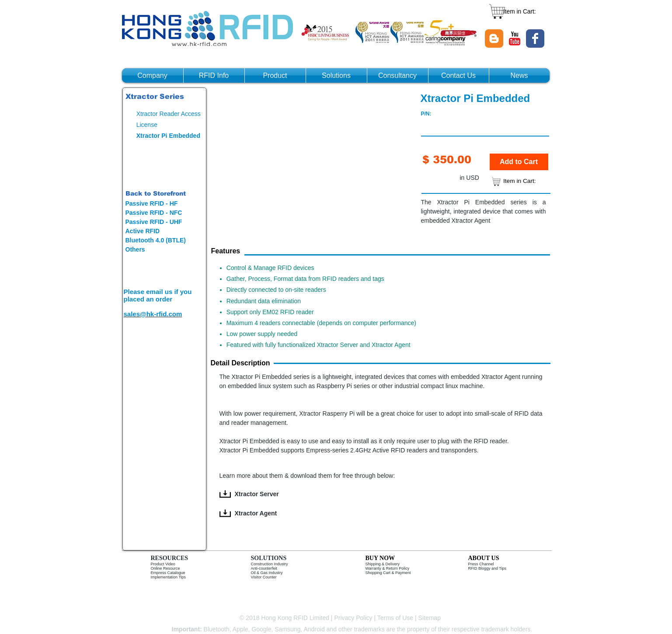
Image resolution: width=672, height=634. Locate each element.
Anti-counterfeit (264, 568)
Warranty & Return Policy (388, 568)
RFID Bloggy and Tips (487, 568)
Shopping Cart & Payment (388, 573)
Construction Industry (270, 564)
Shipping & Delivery (383, 564)
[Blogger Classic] (494, 39)
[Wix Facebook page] (535, 39)
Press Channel (481, 564)
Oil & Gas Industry (267, 573)
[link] (524, 11)
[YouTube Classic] (515, 39)
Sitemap (430, 618)
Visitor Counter (264, 577)
